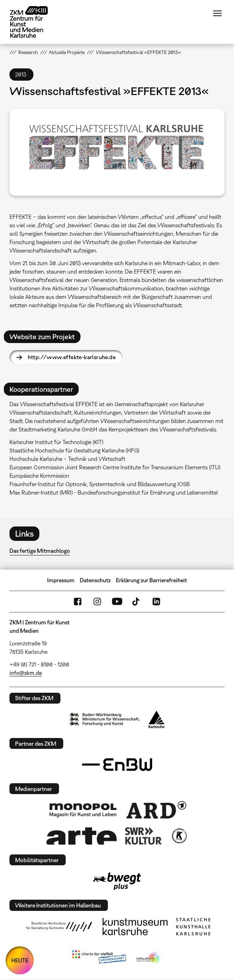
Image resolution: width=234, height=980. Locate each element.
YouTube (117, 602)
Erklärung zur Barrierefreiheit (151, 580)
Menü (217, 13)
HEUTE (20, 960)
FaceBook (78, 602)
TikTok (137, 602)
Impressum (61, 580)
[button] (117, 152)
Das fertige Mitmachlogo (40, 551)
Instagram (97, 602)
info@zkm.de (26, 673)
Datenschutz (95, 580)
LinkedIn (156, 602)
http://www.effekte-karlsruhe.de (72, 357)
